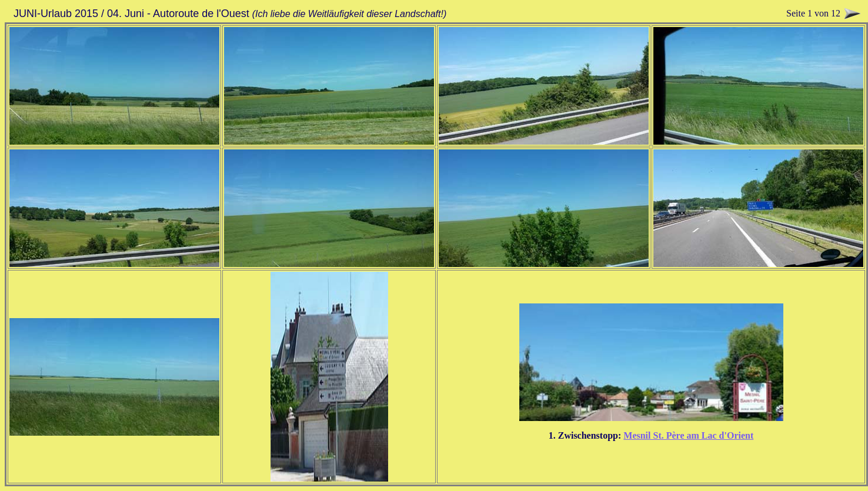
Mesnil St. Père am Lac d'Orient (688, 435)
